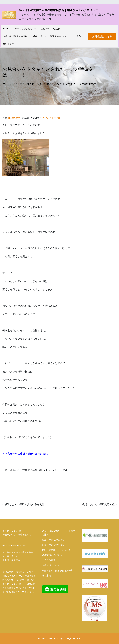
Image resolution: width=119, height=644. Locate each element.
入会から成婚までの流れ (15, 36)
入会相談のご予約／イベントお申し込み (59, 533)
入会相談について (51, 565)
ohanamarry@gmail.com (14, 545)
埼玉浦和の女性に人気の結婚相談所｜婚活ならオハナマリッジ (58, 10)
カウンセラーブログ (52, 118)
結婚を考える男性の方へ (54, 540)
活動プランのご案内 (50, 29)
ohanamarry (14, 118)
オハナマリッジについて (25, 29)
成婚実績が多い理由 (52, 555)
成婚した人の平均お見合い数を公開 (25, 504)
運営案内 (47, 575)
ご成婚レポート (39, 36)
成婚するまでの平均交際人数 (98, 504)
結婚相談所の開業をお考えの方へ (59, 570)
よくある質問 (49, 560)
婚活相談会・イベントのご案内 (65, 36)
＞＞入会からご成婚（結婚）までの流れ (25, 454)
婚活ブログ (9, 44)
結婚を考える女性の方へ (54, 545)
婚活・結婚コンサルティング (56, 550)
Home (6, 29)
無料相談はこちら (102, 36)
